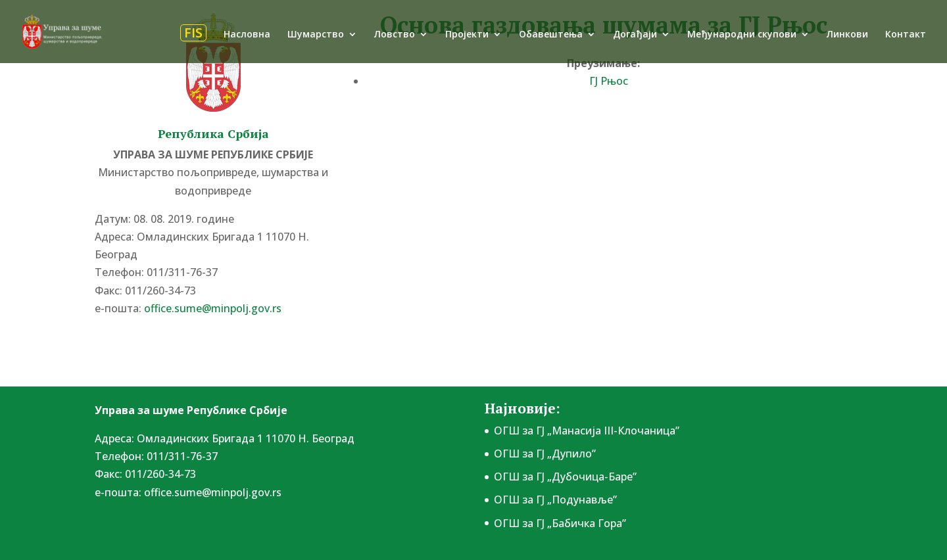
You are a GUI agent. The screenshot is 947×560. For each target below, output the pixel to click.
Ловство (395, 35)
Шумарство (316, 35)
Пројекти (467, 35)
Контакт (906, 35)
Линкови (847, 35)
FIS (193, 33)
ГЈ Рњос (609, 81)
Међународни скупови (742, 35)
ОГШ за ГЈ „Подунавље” (555, 500)
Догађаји (635, 35)
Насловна (247, 35)
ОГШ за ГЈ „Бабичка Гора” (560, 523)
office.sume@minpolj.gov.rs (213, 308)
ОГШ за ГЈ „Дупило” (545, 454)
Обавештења (551, 35)
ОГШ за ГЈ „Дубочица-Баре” (565, 477)
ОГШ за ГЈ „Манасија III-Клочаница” (587, 431)
